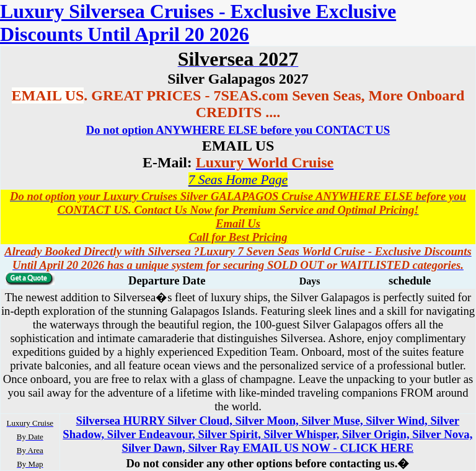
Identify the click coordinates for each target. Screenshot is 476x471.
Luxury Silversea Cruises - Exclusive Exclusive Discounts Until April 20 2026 (198, 23)
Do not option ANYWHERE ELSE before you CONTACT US (238, 130)
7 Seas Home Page (238, 180)
